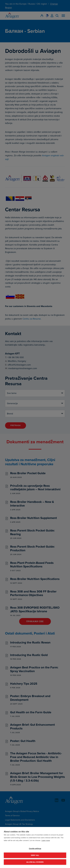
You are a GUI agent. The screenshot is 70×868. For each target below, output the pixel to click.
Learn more (46, 840)
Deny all (35, 855)
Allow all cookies (35, 862)
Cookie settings (35, 848)
